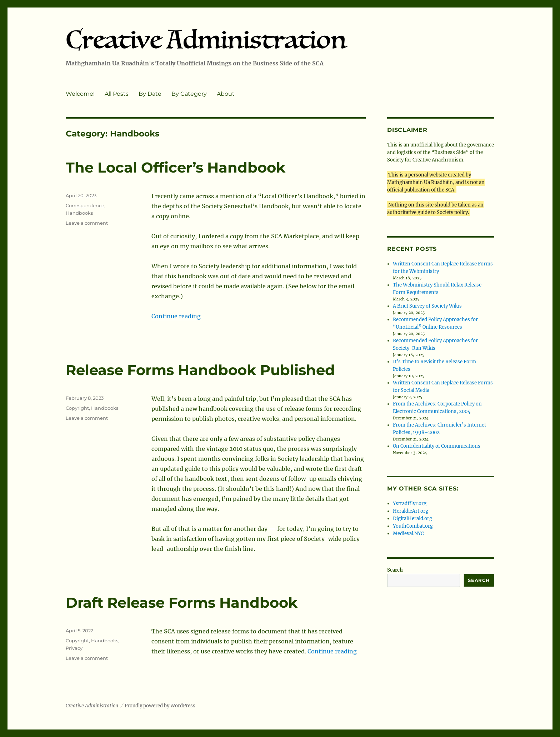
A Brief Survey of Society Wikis (427, 306)
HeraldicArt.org (411, 511)
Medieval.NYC (408, 534)
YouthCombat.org (413, 526)
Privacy (74, 648)
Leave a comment (87, 223)
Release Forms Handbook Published (200, 370)
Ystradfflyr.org (410, 504)
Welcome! (80, 94)
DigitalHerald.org (412, 519)
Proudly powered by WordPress (160, 706)
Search (395, 570)
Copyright (77, 408)
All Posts (117, 94)
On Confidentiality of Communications (437, 446)
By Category (189, 94)
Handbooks (79, 213)
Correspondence (85, 205)
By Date (150, 94)
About (226, 94)
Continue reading (176, 316)
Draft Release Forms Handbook (182, 602)
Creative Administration (92, 706)
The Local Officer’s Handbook (176, 167)
